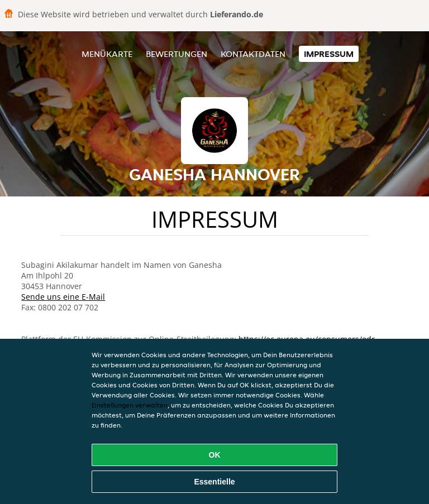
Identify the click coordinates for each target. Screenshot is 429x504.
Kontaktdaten (253, 54)
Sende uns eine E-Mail (63, 297)
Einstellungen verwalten (130, 405)
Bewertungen (177, 54)
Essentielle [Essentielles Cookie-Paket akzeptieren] (214, 482)
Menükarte (107, 54)
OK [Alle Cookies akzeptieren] (215, 455)
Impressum (329, 54)
